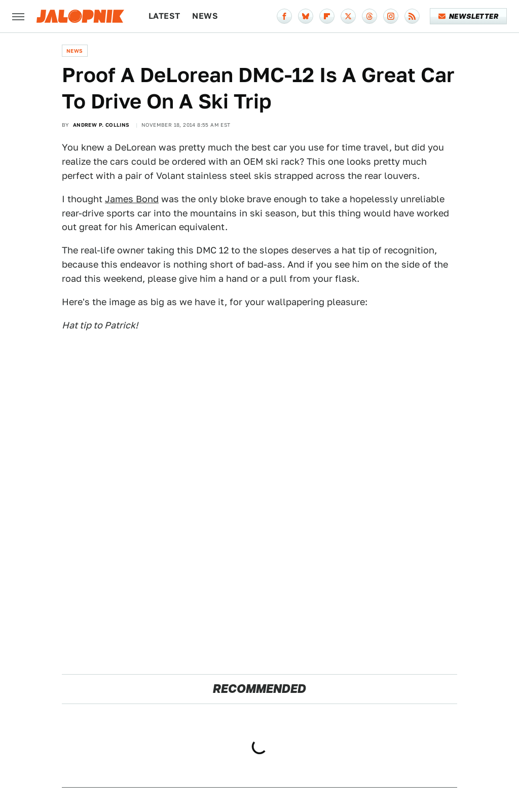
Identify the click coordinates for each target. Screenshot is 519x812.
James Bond (132, 199)
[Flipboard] (327, 16)
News (205, 16)
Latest (164, 16)
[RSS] (412, 16)
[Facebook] (284, 16)
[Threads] (369, 16)
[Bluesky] (306, 16)
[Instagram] (391, 16)
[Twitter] (348, 16)
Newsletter (469, 16)
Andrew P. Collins (101, 125)
